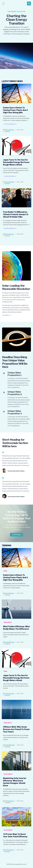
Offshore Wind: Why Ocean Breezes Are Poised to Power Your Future (16, 729)
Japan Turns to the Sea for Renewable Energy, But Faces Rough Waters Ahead (16, 162)
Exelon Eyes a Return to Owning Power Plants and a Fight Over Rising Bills (15, 110)
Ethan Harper (10, 801)
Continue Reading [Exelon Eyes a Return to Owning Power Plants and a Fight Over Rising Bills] (10, 124)
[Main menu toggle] (29, 3)
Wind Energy (8, 622)
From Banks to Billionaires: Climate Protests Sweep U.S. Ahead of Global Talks (16, 214)
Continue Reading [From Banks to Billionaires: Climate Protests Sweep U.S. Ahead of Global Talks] (10, 228)
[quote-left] (3, 452)
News (5, 571)
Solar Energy (8, 774)
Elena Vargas (10, 130)
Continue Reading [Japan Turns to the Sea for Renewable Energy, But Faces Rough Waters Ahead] (10, 176)
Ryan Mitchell (10, 642)
